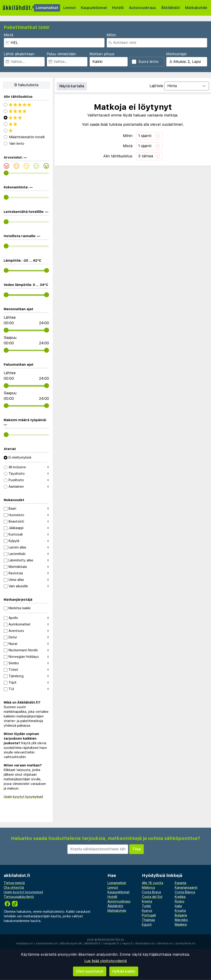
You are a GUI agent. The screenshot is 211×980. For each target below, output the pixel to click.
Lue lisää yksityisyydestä (105, 961)
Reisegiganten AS (111, 940)
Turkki (146, 906)
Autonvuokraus (142, 8)
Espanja (180, 883)
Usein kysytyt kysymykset (23, 797)
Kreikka (180, 897)
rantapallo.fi (111, 943)
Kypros (147, 911)
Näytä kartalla (72, 86)
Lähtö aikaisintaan (19, 54)
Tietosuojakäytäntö (19, 897)
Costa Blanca (185, 892)
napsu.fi (127, 943)
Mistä (8, 35)
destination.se (145, 943)
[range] (6, 173)
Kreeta (147, 901)
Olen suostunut (90, 971)
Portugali (149, 915)
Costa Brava (151, 892)
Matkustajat (176, 54)
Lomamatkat (47, 8)
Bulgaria (181, 915)
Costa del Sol (152, 897)
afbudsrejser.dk (71, 943)
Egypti (147, 925)
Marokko (181, 920)
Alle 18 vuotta (153, 883)
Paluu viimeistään (61, 54)
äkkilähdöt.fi (92, 943)
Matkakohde (196, 8)
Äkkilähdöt (171, 8)
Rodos (180, 901)
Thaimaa (148, 920)
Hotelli (118, 8)
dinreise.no (165, 943)
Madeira (181, 925)
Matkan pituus (102, 54)
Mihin (111, 35)
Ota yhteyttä (14, 888)
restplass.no (24, 943)
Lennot (70, 8)
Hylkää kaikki (124, 971)
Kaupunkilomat (94, 8)
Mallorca (148, 888)
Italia (178, 906)
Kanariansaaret (186, 888)
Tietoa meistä (14, 883)
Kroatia (180, 911)
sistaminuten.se (47, 943)
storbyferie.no (185, 943)
